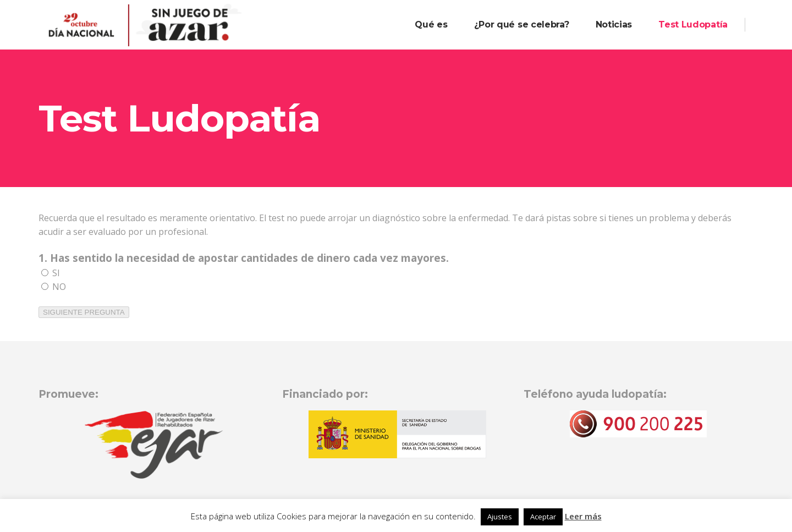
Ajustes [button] (500, 517)
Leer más (583, 516)
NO (54, 287)
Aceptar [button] (543, 517)
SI (51, 273)
